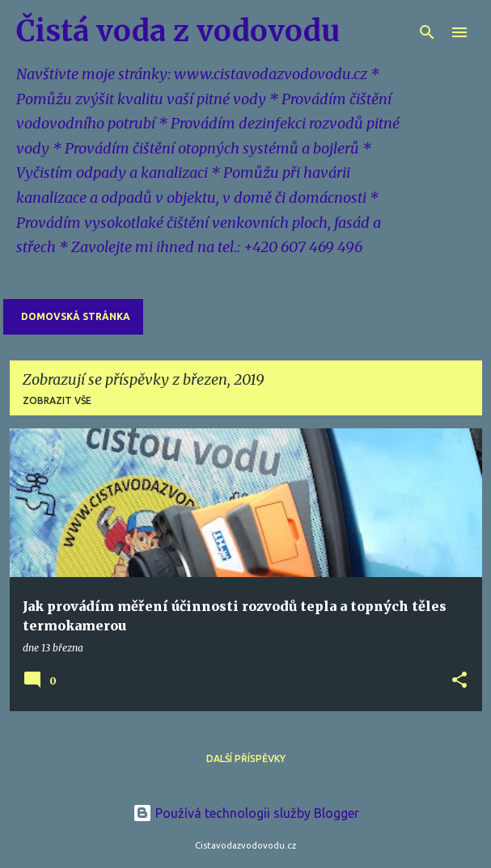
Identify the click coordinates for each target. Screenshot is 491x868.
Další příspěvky (246, 758)
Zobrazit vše (57, 400)
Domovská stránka (76, 316)
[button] (459, 681)
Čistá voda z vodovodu (178, 31)
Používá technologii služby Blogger (246, 813)
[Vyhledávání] (427, 32)
